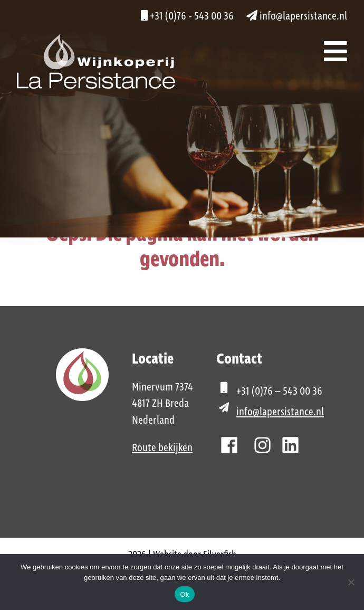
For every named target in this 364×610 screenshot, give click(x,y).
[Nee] (351, 582)
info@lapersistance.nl (297, 16)
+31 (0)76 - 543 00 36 (187, 16)
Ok (184, 594)
